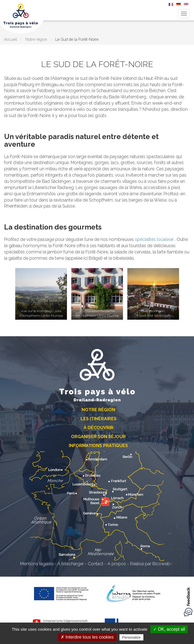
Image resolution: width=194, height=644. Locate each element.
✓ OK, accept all (169, 629)
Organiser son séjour (98, 437)
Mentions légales (37, 564)
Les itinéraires (98, 419)
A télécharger (71, 564)
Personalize (131, 637)
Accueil (11, 39)
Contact (96, 564)
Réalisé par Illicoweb (152, 564)
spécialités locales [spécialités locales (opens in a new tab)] (155, 239)
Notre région (36, 39)
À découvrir (98, 428)
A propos (117, 564)
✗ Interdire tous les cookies (87, 637)
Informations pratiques (98, 446)
